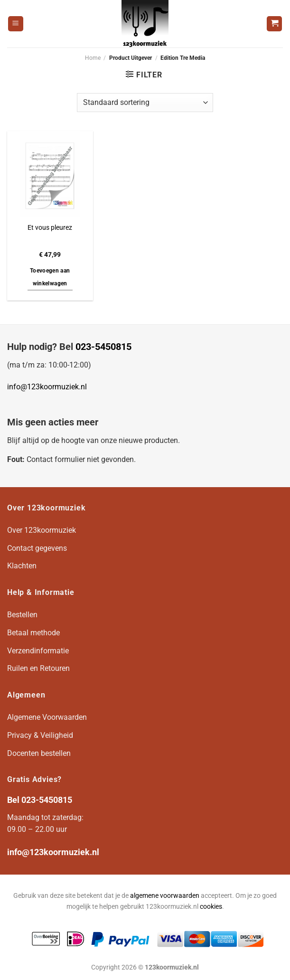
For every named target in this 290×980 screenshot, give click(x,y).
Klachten (22, 566)
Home (93, 58)
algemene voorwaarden (165, 896)
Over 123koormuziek (42, 530)
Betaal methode (33, 633)
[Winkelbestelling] (145, 103)
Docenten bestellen (39, 753)
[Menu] (16, 24)
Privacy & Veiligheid (40, 735)
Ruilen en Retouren (38, 668)
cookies (211, 907)
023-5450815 (103, 347)
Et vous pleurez (50, 228)
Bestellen (22, 615)
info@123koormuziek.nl (47, 387)
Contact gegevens (37, 548)
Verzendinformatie (38, 651)
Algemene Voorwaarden (47, 717)
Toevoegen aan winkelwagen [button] (50, 277)
